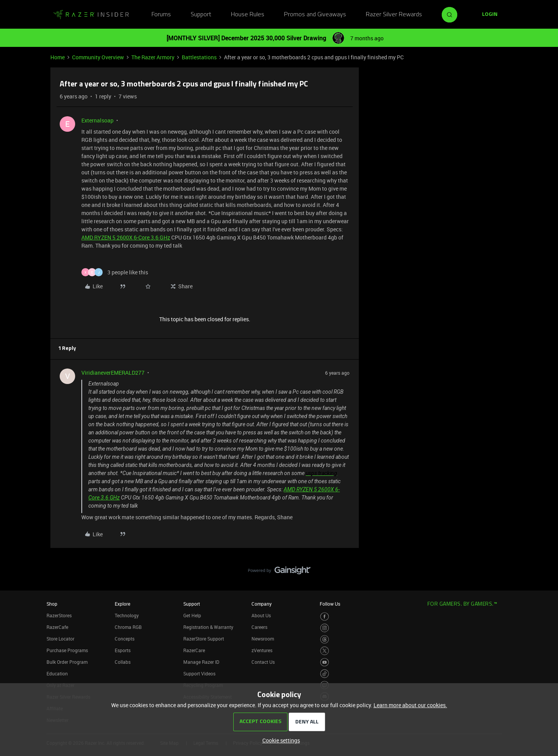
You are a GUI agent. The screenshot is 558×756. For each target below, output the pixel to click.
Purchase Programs (67, 650)
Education (57, 673)
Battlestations (199, 57)
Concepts (125, 639)
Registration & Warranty (208, 627)
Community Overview (98, 57)
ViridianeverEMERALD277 (113, 373)
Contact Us (263, 662)
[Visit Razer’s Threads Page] (325, 640)
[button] (490, 15)
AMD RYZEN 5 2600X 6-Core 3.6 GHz (126, 237)
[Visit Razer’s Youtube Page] (325, 662)
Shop (52, 604)
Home (58, 57)
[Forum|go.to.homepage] (91, 15)
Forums (161, 15)
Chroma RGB (128, 627)
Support (201, 15)
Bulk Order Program (67, 662)
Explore (122, 604)
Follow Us (330, 604)
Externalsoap (97, 120)
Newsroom (263, 639)
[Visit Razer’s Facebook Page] (325, 617)
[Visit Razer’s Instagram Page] (325, 628)
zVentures (262, 650)
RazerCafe (57, 627)
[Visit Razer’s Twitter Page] (325, 651)
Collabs (123, 662)
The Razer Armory (153, 57)
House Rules (248, 15)
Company (262, 604)
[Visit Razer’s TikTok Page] (325, 674)
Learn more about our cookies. (410, 705)
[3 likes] (115, 272)
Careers (259, 627)
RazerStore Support (204, 639)
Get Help (192, 615)
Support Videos (199, 673)
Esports (123, 650)
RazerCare (194, 650)
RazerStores (59, 615)
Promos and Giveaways (315, 15)
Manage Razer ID (201, 662)
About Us (261, 615)
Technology (127, 615)
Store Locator (60, 639)
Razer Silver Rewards (394, 15)
